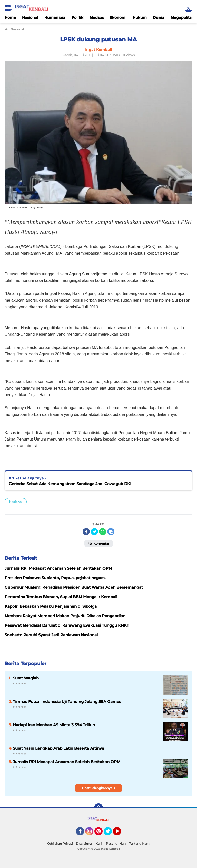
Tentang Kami (140, 843)
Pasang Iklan (116, 843)
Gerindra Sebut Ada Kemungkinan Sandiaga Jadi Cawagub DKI (70, 484)
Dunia (159, 17)
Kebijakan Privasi (60, 843)
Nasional (30, 17)
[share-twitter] (94, 532)
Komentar (99, 543)
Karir (99, 843)
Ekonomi (118, 17)
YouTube (121, 834)
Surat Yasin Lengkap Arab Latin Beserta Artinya (58, 748)
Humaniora (55, 17)
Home (10, 17)
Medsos (97, 17)
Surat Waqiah (26, 678)
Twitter (110, 834)
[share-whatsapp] (103, 532)
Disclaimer (84, 843)
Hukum (140, 17)
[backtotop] (98, 808)
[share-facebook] (86, 532)
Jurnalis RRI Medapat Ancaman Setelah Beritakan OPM (67, 762)
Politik (77, 17)
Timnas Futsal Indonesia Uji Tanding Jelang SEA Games (67, 701)
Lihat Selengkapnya (99, 788)
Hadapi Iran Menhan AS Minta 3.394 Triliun (54, 725)
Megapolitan (183, 17)
